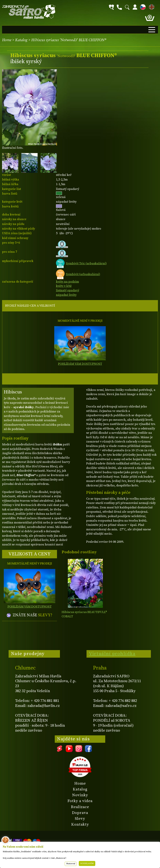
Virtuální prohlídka (112, 654)
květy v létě (64, 286)
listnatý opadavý (68, 290)
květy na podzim (67, 282)
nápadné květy (66, 295)
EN (151, 6)
